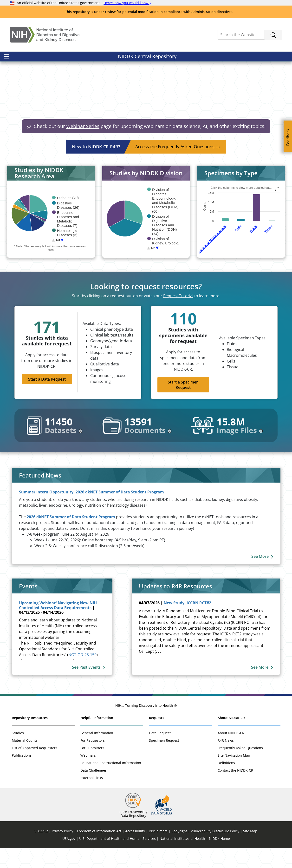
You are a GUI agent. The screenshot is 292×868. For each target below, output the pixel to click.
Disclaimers (158, 851)
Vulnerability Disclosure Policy (215, 851)
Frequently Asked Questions (240, 768)
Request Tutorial (178, 316)
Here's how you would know (128, 3)
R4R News (226, 760)
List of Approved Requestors (35, 768)
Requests (157, 737)
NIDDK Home (219, 858)
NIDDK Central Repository (40, 59)
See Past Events (89, 687)
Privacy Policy (62, 851)
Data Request (160, 753)
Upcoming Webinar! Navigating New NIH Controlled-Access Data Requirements (58, 625)
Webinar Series (83, 146)
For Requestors (93, 760)
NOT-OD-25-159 (82, 674)
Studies (18, 753)
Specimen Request (164, 760)
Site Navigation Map (234, 775)
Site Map (250, 851)
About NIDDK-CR (231, 737)
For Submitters (92, 768)
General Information (97, 753)
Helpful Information (97, 737)
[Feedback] (288, 136)
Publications (22, 775)
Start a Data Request (47, 399)
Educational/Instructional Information (111, 783)
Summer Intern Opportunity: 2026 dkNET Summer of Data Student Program (91, 512)
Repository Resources (30, 737)
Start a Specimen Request (183, 404)
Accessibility (135, 851)
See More (262, 576)
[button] (36, 74)
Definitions (226, 783)
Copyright (179, 851)
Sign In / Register (261, 59)
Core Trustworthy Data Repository (133, 833)
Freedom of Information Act (99, 851)
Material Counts (25, 760)
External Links (92, 797)
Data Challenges (94, 790)
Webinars (88, 775)
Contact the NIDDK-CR (235, 790)
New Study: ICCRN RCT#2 (187, 623)
